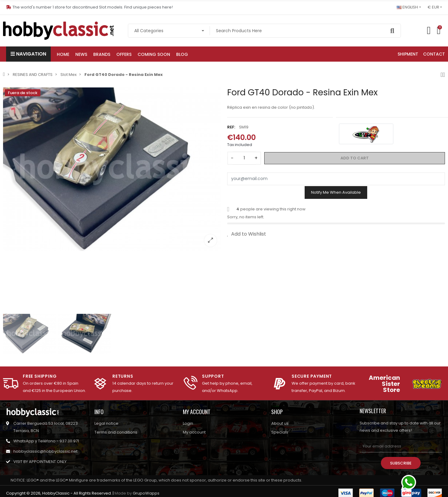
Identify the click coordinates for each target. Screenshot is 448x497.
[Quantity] (244, 158)
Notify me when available (336, 192)
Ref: (231, 127)
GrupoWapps (146, 493)
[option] (112, 169)
